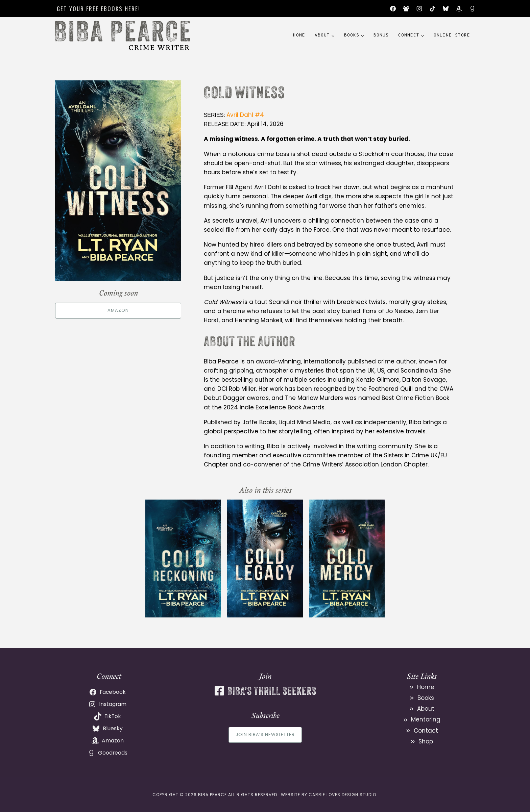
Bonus (381, 35)
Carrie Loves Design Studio (342, 795)
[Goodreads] (472, 9)
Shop (426, 741)
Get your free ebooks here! (99, 9)
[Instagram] (419, 9)
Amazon (118, 310)
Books (426, 698)
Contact (426, 731)
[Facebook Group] (406, 9)
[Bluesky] (446, 9)
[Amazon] (459, 9)
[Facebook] (393, 9)
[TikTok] (433, 9)
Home (299, 35)
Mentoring (426, 719)
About (426, 709)
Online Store (452, 35)
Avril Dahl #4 (245, 115)
